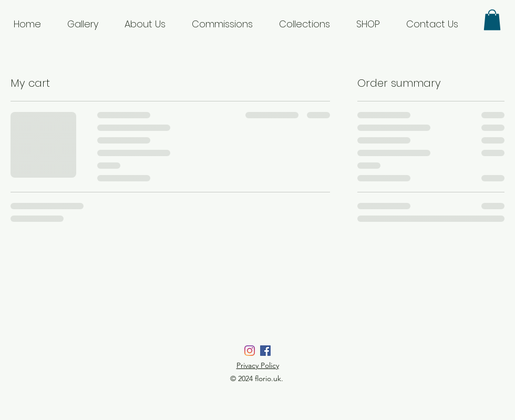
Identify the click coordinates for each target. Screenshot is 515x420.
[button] (492, 20)
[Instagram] (250, 351)
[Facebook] (265, 351)
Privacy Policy (258, 365)
